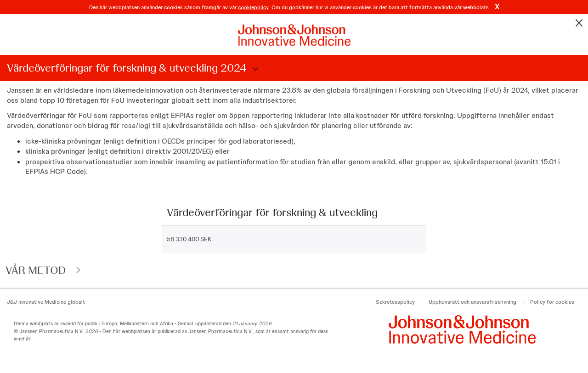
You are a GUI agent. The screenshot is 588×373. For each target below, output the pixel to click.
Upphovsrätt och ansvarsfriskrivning (472, 302)
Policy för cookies (552, 302)
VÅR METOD (36, 270)
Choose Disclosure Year (254, 69)
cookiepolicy (253, 7)
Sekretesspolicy (395, 302)
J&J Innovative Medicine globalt (46, 302)
